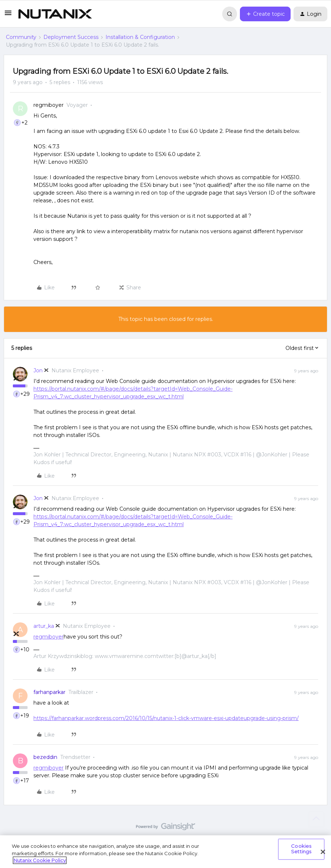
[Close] (323, 852)
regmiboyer (48, 105)
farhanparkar (49, 692)
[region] (165, 852)
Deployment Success (71, 37)
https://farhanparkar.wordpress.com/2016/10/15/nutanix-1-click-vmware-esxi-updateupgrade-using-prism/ (166, 718)
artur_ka (44, 626)
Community (21, 37)
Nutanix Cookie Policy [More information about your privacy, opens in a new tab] (40, 860)
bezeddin (45, 757)
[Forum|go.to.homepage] (55, 14)
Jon (38, 370)
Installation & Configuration (140, 37)
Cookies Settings (301, 849)
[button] (8, 15)
